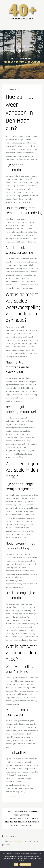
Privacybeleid (25, 865)
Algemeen (11, 797)
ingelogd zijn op (17, 841)
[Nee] (41, 859)
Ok (16, 865)
